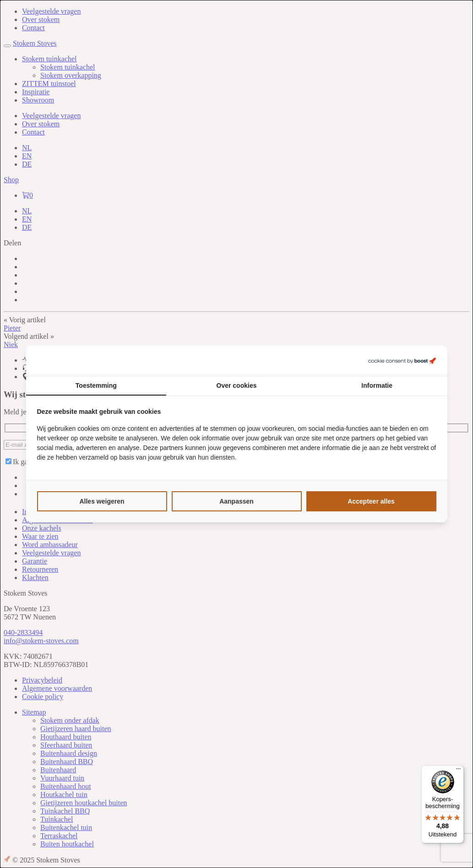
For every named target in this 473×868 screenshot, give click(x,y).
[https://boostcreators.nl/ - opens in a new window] (402, 361)
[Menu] (458, 771)
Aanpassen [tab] (236, 501)
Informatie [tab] (377, 385)
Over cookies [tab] (237, 385)
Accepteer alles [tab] (371, 501)
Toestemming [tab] (96, 385)
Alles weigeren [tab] (102, 501)
